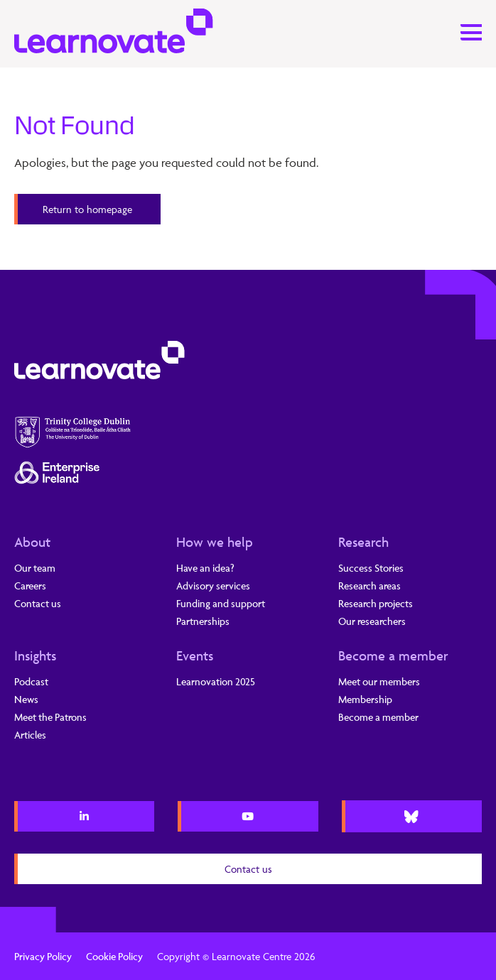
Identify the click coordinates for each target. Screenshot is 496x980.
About (32, 542)
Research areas (370, 586)
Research (363, 542)
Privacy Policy (43, 956)
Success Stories (371, 568)
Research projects (376, 603)
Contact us (38, 603)
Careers (30, 586)
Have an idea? (205, 568)
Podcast (31, 681)
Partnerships (203, 621)
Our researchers (372, 621)
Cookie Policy (114, 956)
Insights (35, 655)
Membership (365, 699)
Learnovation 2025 (216, 681)
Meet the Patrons (50, 717)
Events (195, 655)
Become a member (393, 655)
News (26, 699)
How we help (215, 542)
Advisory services (213, 586)
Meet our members (379, 681)
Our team (35, 568)
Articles (30, 735)
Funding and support (221, 603)
